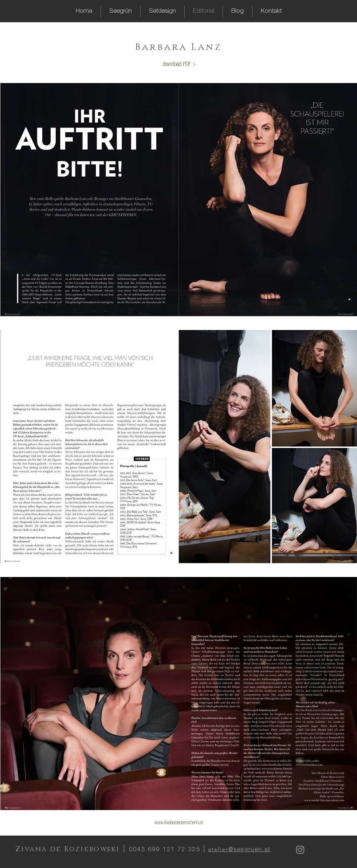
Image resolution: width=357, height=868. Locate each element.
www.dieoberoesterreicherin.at (179, 823)
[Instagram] (300, 850)
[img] (179, 200)
